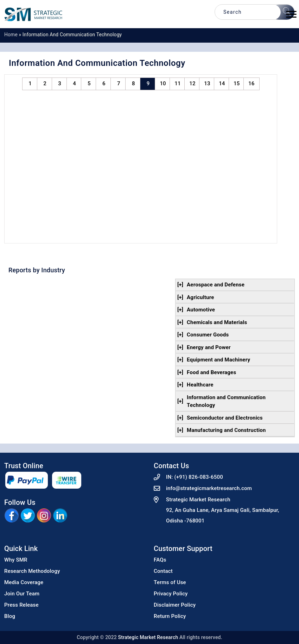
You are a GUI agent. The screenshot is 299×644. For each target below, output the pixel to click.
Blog (10, 616)
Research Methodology (32, 571)
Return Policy (170, 616)
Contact (163, 571)
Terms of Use (170, 582)
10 (163, 83)
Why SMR (16, 560)
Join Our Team (22, 594)
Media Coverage (24, 582)
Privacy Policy (171, 594)
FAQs (160, 560)
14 (222, 83)
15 (237, 83)
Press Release (21, 605)
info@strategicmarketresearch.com (209, 488)
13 (207, 83)
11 (177, 83)
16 (251, 83)
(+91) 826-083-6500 (199, 477)
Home (11, 35)
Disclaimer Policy (175, 605)
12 (192, 83)
